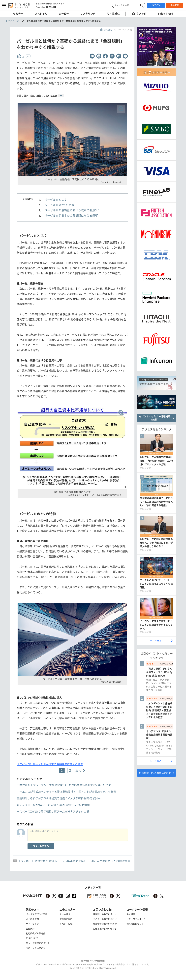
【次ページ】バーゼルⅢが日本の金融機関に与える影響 (50, 764)
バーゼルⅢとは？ (56, 200)
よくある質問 (32, 919)
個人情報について (135, 924)
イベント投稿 (66, 924)
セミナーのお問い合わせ (105, 919)
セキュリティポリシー (137, 919)
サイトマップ (32, 924)
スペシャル (41, 14)
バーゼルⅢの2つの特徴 (59, 205)
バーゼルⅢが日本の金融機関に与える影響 (71, 215)
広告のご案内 (66, 919)
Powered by (46, 7)
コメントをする (41, 846)
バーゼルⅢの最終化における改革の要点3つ (72, 210)
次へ (78, 771)
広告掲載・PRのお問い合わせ (155, 773)
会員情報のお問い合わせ (105, 924)
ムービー (64, 14)
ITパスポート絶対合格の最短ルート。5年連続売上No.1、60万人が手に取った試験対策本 (74, 861)
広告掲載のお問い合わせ (105, 929)
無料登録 (175, 5)
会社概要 (131, 914)
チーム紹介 (65, 914)
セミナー (18, 14)
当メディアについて (36, 948)
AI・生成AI (113, 14)
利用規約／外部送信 (36, 933)
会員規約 (30, 929)
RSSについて (32, 938)
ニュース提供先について (38, 943)
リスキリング (88, 14)
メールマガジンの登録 (37, 914)
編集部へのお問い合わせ (105, 914)
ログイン (156, 5)
